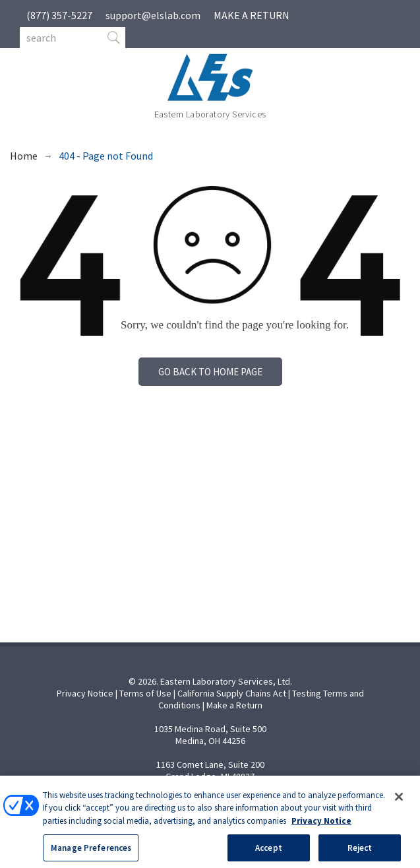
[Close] (399, 803)
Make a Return (234, 705)
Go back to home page (210, 372)
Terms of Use (145, 693)
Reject (360, 854)
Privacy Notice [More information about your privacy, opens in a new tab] (321, 827)
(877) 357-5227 (59, 15)
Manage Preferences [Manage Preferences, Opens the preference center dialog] (91, 854)
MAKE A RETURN (252, 15)
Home (24, 156)
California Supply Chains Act (232, 693)
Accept (269, 854)
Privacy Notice (85, 693)
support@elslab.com (153, 15)
